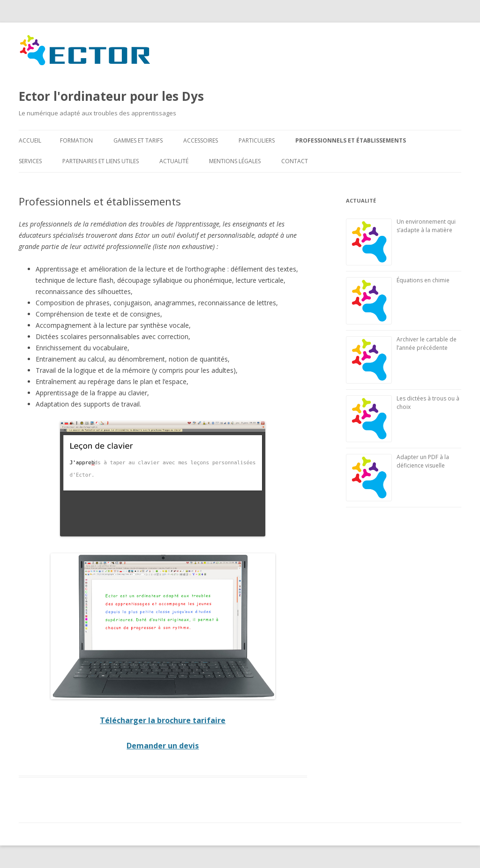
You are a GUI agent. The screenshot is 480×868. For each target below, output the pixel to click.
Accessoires (201, 140)
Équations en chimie (423, 280)
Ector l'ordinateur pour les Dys (111, 69)
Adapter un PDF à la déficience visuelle (423, 461)
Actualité (174, 161)
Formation (76, 140)
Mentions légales (235, 161)
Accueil (30, 140)
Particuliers (257, 140)
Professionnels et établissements (351, 140)
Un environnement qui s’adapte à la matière (426, 226)
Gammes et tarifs (138, 140)
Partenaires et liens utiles (101, 161)
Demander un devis (163, 746)
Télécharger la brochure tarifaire (163, 720)
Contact (295, 161)
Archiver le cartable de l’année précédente (427, 343)
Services (30, 161)
